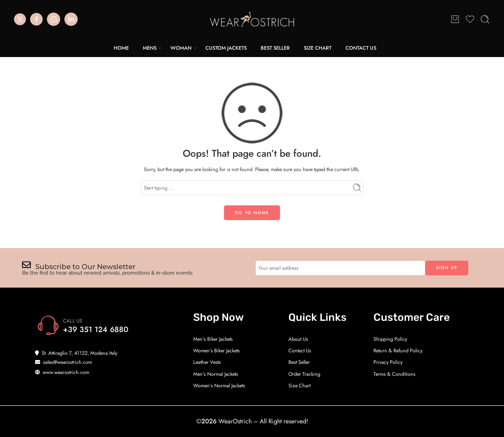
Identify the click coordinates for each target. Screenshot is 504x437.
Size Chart (299, 385)
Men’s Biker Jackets (213, 339)
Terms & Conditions (394, 374)
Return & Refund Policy (398, 350)
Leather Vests (207, 362)
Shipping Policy (390, 339)
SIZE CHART (318, 48)
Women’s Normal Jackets (219, 385)
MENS (150, 48)
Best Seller (299, 362)
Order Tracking (304, 374)
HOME (121, 48)
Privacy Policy (388, 362)
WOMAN (181, 48)
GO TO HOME (252, 213)
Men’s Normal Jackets (216, 374)
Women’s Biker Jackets (216, 350)
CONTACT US (361, 48)
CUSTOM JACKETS (226, 48)
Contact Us (300, 350)
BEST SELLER (275, 48)
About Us (298, 339)
